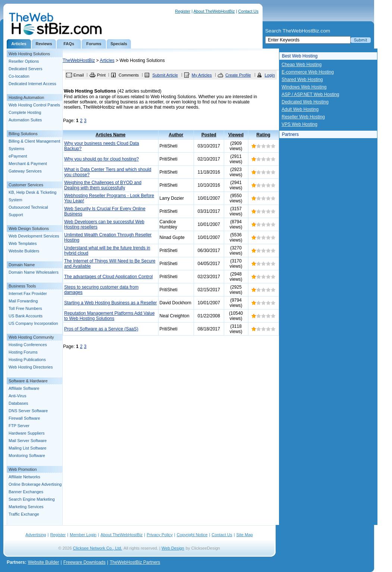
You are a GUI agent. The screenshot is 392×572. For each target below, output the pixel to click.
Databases (18, 403)
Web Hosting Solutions (29, 54)
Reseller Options (24, 61)
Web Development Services (34, 236)
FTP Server (19, 426)
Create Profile (238, 75)
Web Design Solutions (29, 229)
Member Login (83, 535)
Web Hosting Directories (31, 367)
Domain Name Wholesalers (34, 272)
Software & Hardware (28, 381)
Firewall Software (24, 418)
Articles (19, 44)
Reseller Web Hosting (303, 117)
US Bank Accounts (26, 316)
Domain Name (22, 265)
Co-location (19, 76)
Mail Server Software (28, 441)
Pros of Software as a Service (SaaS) (101, 329)
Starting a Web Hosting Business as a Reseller (111, 303)
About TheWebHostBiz (214, 11)
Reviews (44, 44)
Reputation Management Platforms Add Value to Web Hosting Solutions (109, 316)
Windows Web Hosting (304, 87)
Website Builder (44, 562)
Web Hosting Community (31, 337)
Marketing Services (26, 507)
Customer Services (26, 185)
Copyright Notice (192, 535)
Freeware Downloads (84, 562)
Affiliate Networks (24, 477)
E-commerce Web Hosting (308, 72)
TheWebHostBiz (79, 60)
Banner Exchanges (26, 492)
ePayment (18, 156)
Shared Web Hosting (302, 80)
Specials (119, 44)
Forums (94, 44)
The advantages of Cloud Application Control (109, 277)
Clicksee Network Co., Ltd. (98, 548)
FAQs (69, 44)
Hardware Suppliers (27, 433)
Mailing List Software (28, 448)
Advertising (36, 535)
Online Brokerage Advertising (35, 484)
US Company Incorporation (33, 323)
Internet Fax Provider (28, 293)
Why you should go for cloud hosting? (101, 159)
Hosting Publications (27, 360)
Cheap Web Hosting (302, 65)
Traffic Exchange (24, 514)
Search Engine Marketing (32, 499)
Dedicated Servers (26, 69)
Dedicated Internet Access (32, 84)
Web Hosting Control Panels (34, 105)
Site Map (245, 535)
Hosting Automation (26, 97)
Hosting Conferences (28, 345)
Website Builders (24, 251)
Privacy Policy (160, 535)
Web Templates (23, 243)
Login (270, 75)
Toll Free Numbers (25, 308)
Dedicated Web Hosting (305, 102)
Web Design (173, 548)
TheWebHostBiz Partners (135, 562)
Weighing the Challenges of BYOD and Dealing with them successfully (103, 185)
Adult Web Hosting (300, 109)
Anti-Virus (17, 396)
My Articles (202, 75)
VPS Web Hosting (300, 124)
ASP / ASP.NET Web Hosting (311, 94)
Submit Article (165, 75)
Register (183, 11)
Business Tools (22, 286)
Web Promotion (23, 469)
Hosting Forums (23, 352)
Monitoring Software (27, 456)
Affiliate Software (24, 388)
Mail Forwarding (23, 301)
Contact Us (248, 11)
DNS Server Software (28, 411)
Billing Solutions (23, 134)
